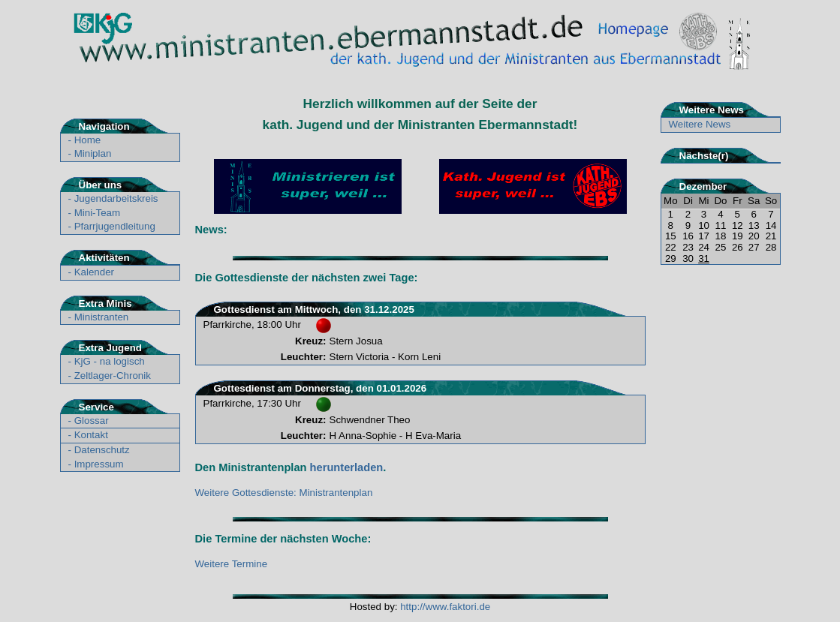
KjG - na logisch (110, 361)
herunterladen (347, 467)
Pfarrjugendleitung (115, 226)
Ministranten (102, 317)
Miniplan (93, 153)
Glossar (92, 421)
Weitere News (700, 124)
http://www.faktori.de (445, 607)
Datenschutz (102, 450)
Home (88, 140)
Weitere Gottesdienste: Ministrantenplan (284, 493)
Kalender (94, 272)
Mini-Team (97, 213)
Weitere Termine (232, 564)
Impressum (99, 464)
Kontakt (91, 435)
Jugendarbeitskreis (116, 198)
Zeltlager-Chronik (113, 376)
